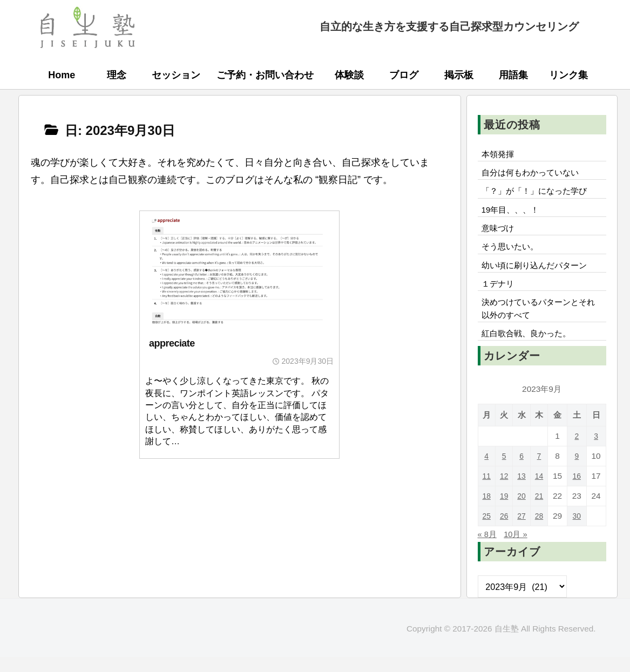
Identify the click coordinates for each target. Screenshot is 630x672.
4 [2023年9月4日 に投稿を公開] (487, 471)
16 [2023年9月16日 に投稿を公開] (578, 491)
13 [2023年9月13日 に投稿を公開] (523, 491)
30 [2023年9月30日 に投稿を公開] (578, 531)
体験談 (349, 75)
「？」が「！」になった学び (538, 194)
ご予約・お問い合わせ (265, 75)
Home (62, 75)
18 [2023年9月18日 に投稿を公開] (487, 511)
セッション (176, 75)
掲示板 (459, 75)
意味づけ (504, 234)
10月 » (519, 549)
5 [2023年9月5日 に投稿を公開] (505, 471)
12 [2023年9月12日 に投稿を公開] (505, 491)
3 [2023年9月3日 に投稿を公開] (597, 451)
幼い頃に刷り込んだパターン (538, 274)
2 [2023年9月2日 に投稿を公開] (578, 451)
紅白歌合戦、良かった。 (530, 348)
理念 (117, 75)
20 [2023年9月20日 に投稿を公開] (523, 511)
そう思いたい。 (512, 254)
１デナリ (499, 294)
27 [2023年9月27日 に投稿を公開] (523, 531)
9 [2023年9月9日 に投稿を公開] (578, 471)
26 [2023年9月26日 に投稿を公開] (505, 531)
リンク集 (568, 75)
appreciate (172, 343)
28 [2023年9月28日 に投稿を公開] (542, 531)
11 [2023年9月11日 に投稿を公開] (487, 491)
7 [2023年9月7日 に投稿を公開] (542, 471)
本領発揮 (499, 155)
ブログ (404, 75)
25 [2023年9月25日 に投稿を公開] (487, 531)
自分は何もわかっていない (534, 175)
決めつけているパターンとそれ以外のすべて (538, 321)
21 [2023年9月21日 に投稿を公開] (542, 511)
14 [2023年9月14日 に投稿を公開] (542, 491)
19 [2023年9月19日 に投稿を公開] (505, 511)
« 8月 (488, 549)
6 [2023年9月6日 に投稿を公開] (523, 471)
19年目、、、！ (513, 214)
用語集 (513, 75)
